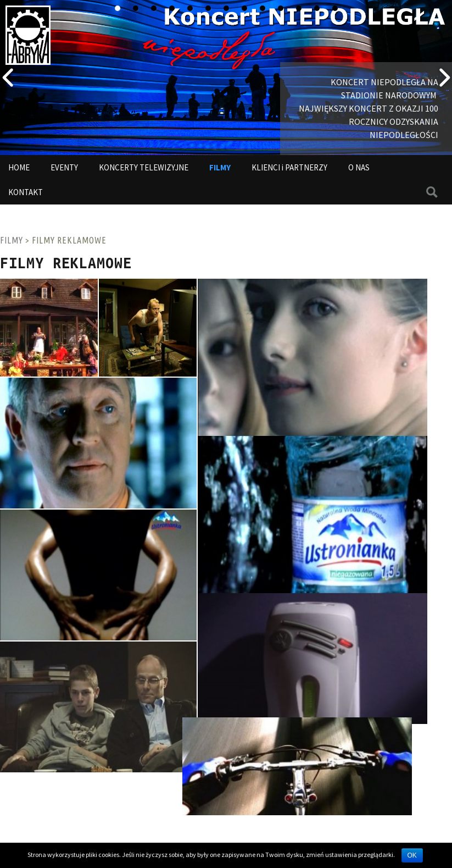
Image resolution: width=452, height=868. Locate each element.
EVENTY (64, 167)
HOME (19, 167)
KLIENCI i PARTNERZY (289, 167)
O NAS (359, 167)
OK (412, 855)
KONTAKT (26, 192)
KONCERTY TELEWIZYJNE (144, 167)
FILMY (220, 167)
